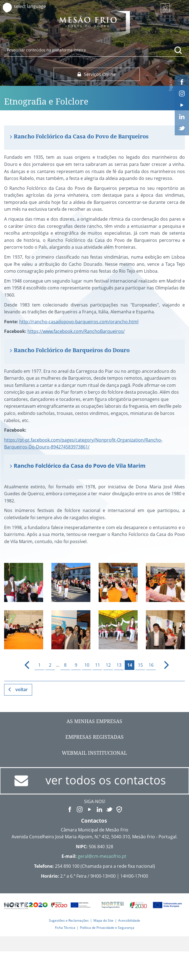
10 (87, 665)
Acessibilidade (129, 920)
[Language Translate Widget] (35, 6)
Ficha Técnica (65, 928)
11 (98, 665)
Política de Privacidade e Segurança (107, 928)
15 (140, 665)
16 (151, 665)
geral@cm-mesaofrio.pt (102, 856)
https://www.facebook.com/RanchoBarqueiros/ (76, 331)
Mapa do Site (103, 920)
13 (119, 665)
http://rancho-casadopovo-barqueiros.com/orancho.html (79, 322)
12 (108, 665)
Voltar (22, 689)
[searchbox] (94, 50)
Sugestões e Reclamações (69, 920)
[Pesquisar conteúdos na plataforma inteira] (178, 50)
